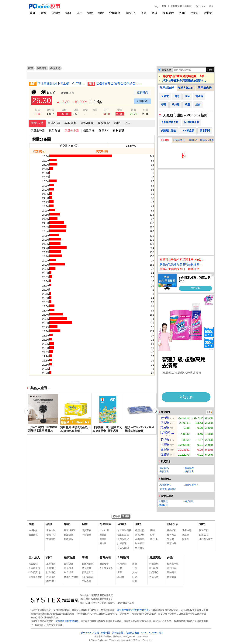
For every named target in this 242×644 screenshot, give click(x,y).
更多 (209, 412)
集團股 (103, 539)
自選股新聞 (123, 548)
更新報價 (142, 92)
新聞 (164, 6)
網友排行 (51, 581)
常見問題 (163, 501)
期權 (154, 13)
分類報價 (115, 13)
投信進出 (189, 471)
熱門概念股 (205, 88)
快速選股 (204, 530)
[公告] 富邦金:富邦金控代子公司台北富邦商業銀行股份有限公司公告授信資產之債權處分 (120, 83)
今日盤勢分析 (106, 568)
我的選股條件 (206, 539)
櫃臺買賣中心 (192, 485)
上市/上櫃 (104, 530)
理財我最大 (88, 577)
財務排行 (51, 572)
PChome (200, 6)
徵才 (161, 633)
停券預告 (172, 535)
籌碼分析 (54, 123)
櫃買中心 (51, 535)
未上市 (121, 577)
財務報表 (87, 123)
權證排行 (69, 539)
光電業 (65, 93)
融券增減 (69, 572)
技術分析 (55, 130)
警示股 (171, 539)
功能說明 (188, 501)
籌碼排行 (51, 577)
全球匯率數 (173, 564)
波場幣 (165, 449)
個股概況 (104, 123)
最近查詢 (165, 140)
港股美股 (168, 13)
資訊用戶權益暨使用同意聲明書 (133, 610)
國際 (135, 564)
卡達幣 (165, 445)
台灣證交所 (165, 485)
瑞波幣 (165, 427)
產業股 (103, 535)
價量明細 (89, 130)
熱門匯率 (172, 568)
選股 (90, 13)
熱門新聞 (122, 564)
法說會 (185, 535)
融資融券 (189, 468)
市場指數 (51, 539)
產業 (120, 572)
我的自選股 (179, 140)
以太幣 (165, 423)
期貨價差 (86, 535)
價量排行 (193, 140)
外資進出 (164, 471)
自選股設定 (123, 539)
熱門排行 (154, 572)
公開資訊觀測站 (168, 489)
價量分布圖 (72, 130)
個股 (138, 524)
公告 (127, 123)
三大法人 (164, 468)
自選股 (56, 13)
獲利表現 (119, 130)
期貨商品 (86, 530)
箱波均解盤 (88, 564)
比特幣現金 (167, 432)
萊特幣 (165, 440)
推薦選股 (204, 535)
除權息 (208, 13)
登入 (211, 6)
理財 (135, 581)
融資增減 (69, 568)
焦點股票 (154, 577)
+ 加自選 (142, 101)
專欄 (85, 557)
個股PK (131, 13)
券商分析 (105, 557)
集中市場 (51, 530)
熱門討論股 (167, 88)
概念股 (103, 543)
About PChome (149, 633)
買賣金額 (33, 564)
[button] (156, 411)
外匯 (182, 13)
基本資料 (71, 123)
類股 (101, 13)
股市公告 (173, 524)
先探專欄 (86, 581)
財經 (135, 577)
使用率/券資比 (71, 577)
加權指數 (33, 530)
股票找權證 (70, 530)
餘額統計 (69, 564)
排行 (79, 13)
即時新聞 (123, 557)
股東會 (185, 539)
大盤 (43, 13)
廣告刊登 (105, 633)
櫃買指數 (33, 535)
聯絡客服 (163, 505)
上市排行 (51, 564)
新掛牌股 (172, 530)
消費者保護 (118, 633)
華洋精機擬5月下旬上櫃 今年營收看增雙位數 (61, 83)
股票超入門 (88, 572)
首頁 (32, 13)
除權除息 (187, 530)
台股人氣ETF (186, 88)
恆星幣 (165, 454)
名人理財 (86, 568)
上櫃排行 (51, 568)
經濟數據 (172, 577)
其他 (135, 572)
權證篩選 (69, 535)
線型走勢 (37, 123)
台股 (120, 568)
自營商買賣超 (35, 577)
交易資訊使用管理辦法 (67, 621)
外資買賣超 (34, 568)
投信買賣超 (34, 572)
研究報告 (104, 564)
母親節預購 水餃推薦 (181, 6)
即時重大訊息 (207, 140)
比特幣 (194, 13)
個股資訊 (42, 68)
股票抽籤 (172, 543)
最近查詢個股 (124, 530)
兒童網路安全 (132, 633)
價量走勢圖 (38, 130)
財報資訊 (122, 543)
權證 (143, 13)
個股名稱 (166, 70)
